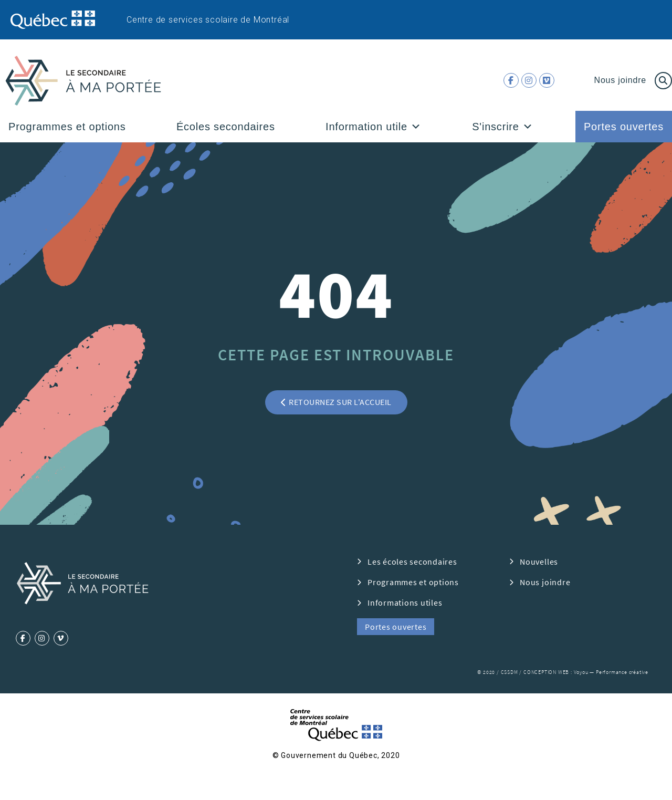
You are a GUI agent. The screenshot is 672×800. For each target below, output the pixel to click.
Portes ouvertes (624, 127)
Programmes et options (67, 127)
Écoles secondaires (226, 127)
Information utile (374, 127)
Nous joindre (620, 80)
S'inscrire (502, 127)
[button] (416, 127)
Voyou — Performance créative (611, 672)
